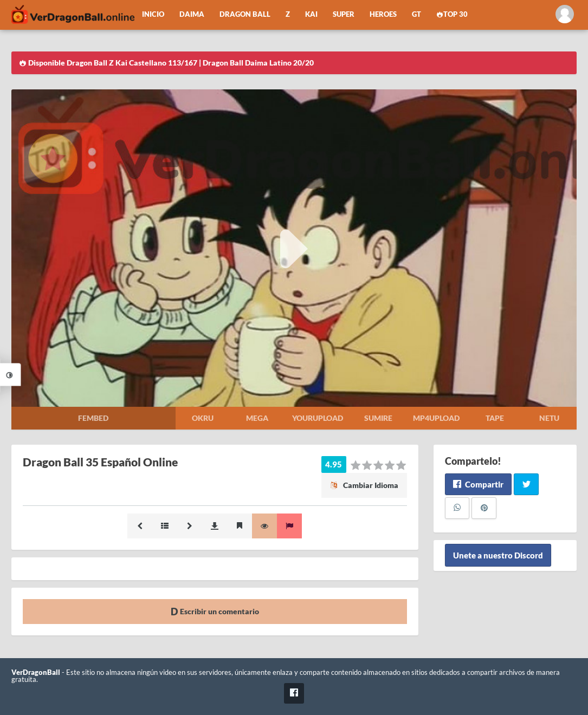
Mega (257, 418)
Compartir (478, 484)
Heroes (383, 14)
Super (344, 14)
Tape (495, 418)
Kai (311, 14)
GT (416, 14)
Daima (192, 14)
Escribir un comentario (215, 611)
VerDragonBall (36, 672)
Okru (203, 418)
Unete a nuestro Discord (498, 555)
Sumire (378, 418)
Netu (549, 418)
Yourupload (318, 418)
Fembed (93, 418)
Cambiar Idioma (364, 485)
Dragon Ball (245, 14)
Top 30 (452, 14)
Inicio (153, 14)
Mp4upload (436, 418)
